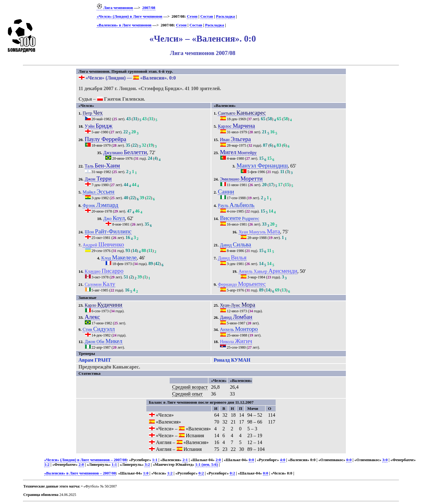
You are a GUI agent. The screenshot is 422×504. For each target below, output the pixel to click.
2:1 (185, 460)
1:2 (47, 465)
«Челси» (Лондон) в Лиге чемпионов (129, 16)
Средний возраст (190, 387)
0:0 (251, 460)
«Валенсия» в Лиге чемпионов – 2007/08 (80, 473)
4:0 (283, 460)
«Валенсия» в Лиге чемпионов (124, 25)
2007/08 (149, 8)
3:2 (147, 465)
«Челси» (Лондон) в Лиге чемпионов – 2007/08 (85, 460)
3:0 (385, 460)
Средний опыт (187, 394)
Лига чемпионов (115, 8)
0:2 (201, 473)
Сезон (192, 16)
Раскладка (225, 16)
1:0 (146, 473)
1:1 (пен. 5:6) (206, 465)
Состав (207, 16)
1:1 (155, 460)
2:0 (218, 460)
